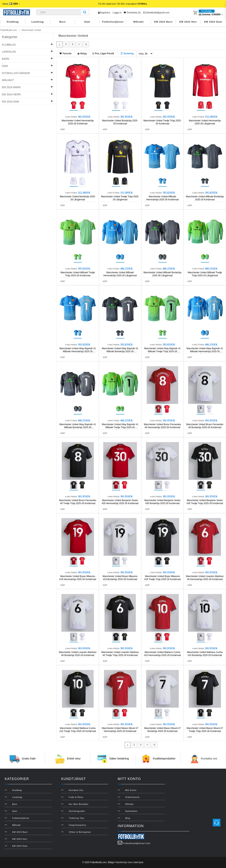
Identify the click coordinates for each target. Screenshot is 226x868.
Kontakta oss (209, 759)
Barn (63, 22)
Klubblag (13, 22)
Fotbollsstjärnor (113, 22)
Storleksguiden (77, 811)
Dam (87, 22)
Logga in (117, 13)
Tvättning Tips (76, 818)
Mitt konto (131, 790)
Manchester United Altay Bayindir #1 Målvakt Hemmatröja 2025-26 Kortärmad (78, 351)
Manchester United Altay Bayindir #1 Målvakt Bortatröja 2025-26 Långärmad (78, 427)
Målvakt (139, 22)
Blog (128, 818)
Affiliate (129, 804)
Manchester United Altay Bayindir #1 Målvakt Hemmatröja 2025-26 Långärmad (205, 351)
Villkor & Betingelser (80, 832)
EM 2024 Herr (188, 22)
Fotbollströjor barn (124, 862)
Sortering (127, 54)
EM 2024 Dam (213, 22)
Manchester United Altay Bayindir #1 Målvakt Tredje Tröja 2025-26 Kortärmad (162, 351)
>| (86, 44)
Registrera (104, 13)
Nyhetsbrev (131, 811)
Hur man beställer (79, 804)
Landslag (38, 22)
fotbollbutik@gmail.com (156, 13)
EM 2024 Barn (163, 22)
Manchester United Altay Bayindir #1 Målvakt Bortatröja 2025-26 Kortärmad (120, 351)
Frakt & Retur (76, 797)
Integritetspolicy (77, 825)
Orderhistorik (132, 797)
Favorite (66, 54)
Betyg (82, 54)
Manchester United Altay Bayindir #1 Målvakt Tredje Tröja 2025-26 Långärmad (120, 427)
